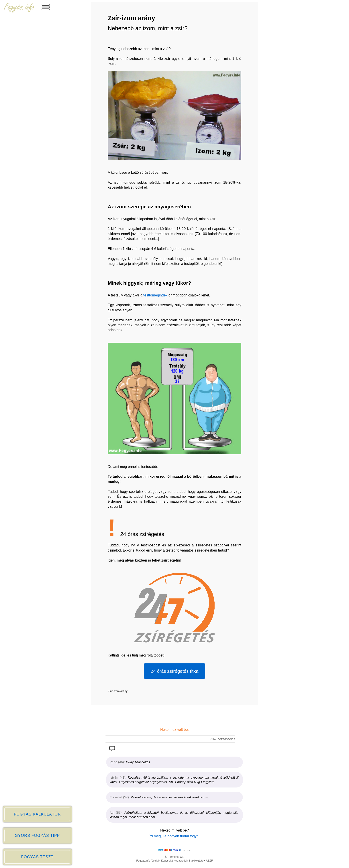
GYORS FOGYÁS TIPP (37, 836)
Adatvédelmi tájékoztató (189, 861)
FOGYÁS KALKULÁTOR (37, 814)
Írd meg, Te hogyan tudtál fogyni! (174, 836)
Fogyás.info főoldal (147, 861)
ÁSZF (209, 861)
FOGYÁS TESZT (37, 857)
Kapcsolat (167, 861)
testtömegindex (155, 295)
